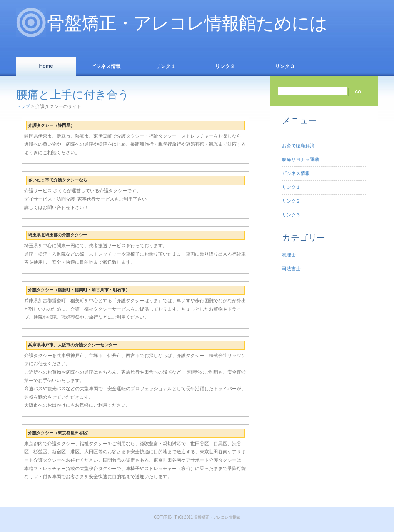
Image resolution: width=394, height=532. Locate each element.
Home (46, 66)
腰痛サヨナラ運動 (301, 160)
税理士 (289, 255)
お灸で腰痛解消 (298, 146)
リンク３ (285, 66)
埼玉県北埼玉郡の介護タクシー (58, 235)
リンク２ (225, 66)
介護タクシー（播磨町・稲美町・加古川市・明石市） (79, 290)
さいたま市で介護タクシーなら (58, 180)
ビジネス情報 (106, 66)
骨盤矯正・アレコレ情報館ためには (187, 23)
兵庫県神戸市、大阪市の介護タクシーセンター (73, 345)
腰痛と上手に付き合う (73, 95)
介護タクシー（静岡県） (51, 125)
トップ (23, 106)
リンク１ (165, 66)
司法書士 (291, 269)
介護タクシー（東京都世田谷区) (58, 433)
